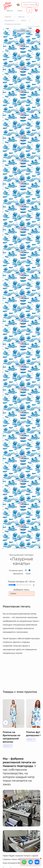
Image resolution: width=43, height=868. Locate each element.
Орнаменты (18, 574)
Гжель (28, 574)
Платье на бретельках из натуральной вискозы (12, 737)
